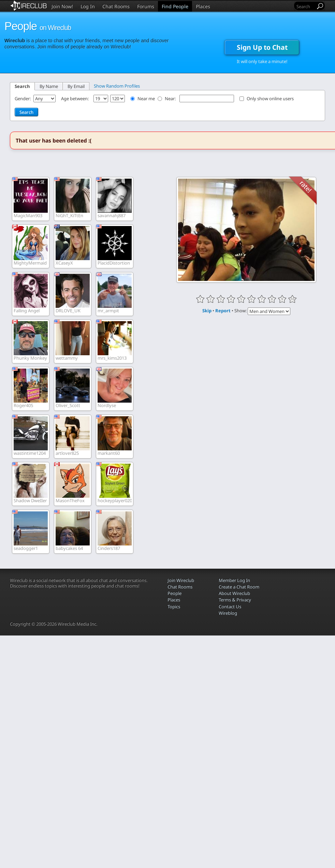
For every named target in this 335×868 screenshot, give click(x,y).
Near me (146, 99)
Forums (146, 6)
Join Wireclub (181, 580)
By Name (49, 86)
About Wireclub (234, 593)
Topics (174, 607)
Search (22, 86)
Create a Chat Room (239, 587)
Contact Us (230, 607)
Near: (171, 99)
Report (223, 311)
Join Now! (62, 6)
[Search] (305, 6)
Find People (175, 6)
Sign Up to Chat (262, 47)
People (174, 593)
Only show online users (270, 99)
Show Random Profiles (117, 86)
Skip (207, 311)
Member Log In (234, 580)
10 (292, 299)
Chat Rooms (116, 6)
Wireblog (228, 613)
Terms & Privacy (235, 600)
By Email (76, 86)
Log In (88, 6)
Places (203, 6)
